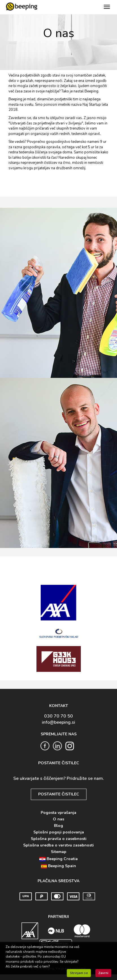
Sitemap (59, 852)
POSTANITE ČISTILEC (59, 794)
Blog (58, 826)
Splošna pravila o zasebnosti (59, 839)
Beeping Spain (58, 866)
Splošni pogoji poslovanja (59, 832)
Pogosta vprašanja (58, 813)
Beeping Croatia (58, 859)
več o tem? (42, 966)
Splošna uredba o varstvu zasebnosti (58, 845)
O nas (58, 819)
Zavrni (103, 973)
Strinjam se (79, 973)
